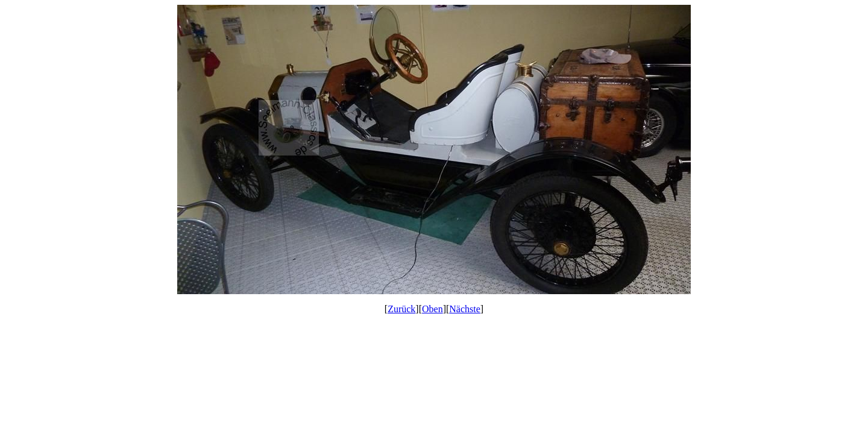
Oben (432, 309)
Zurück (401, 309)
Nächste (465, 309)
